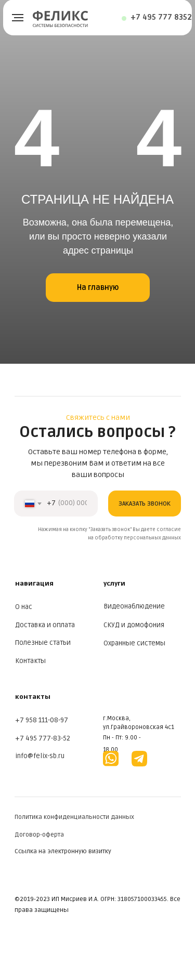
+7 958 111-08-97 (42, 720)
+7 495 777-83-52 (43, 738)
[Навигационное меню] (18, 18)
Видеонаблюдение (134, 606)
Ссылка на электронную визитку (63, 851)
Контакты (30, 661)
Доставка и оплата (45, 625)
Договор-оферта (39, 835)
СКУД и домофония (134, 625)
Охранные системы (134, 643)
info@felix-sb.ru (40, 756)
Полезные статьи (43, 643)
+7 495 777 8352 (161, 17)
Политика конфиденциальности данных (74, 817)
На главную (98, 288)
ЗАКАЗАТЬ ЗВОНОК (145, 504)
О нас (24, 607)
